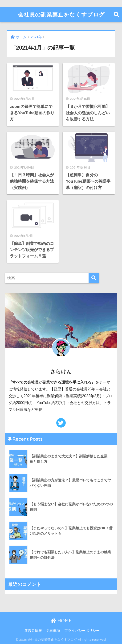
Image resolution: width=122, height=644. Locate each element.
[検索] (94, 278)
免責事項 (53, 630)
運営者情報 (33, 630)
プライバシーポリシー (82, 630)
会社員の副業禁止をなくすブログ (61, 14)
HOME (61, 620)
